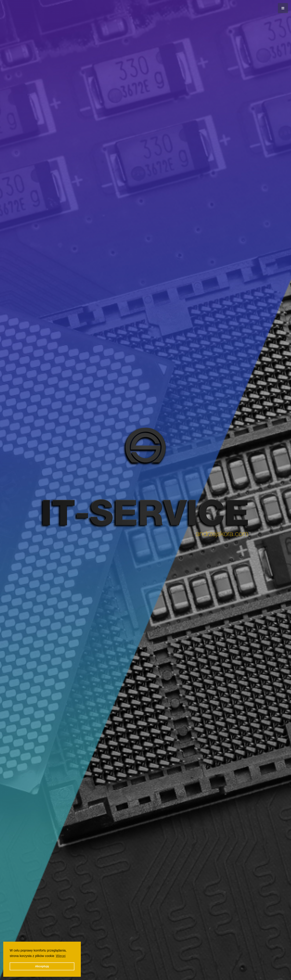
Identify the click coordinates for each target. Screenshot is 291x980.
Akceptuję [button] (42, 966)
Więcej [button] (61, 956)
